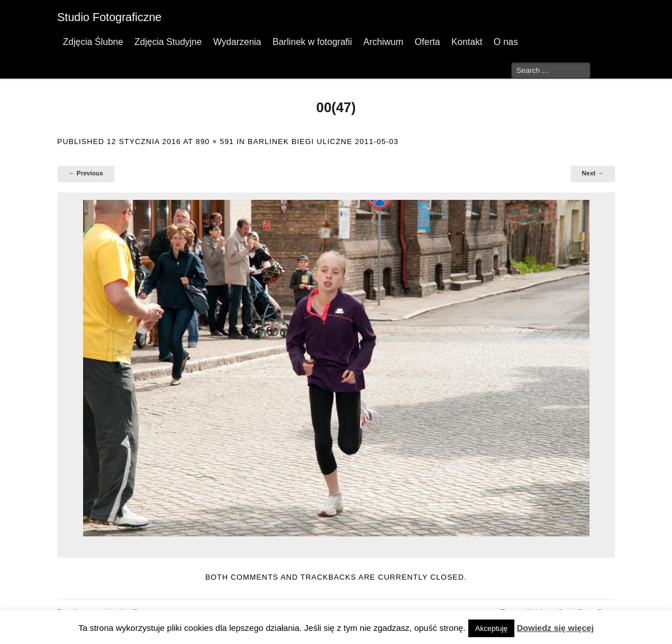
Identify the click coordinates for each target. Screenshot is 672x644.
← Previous (86, 173)
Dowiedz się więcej (555, 628)
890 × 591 (215, 141)
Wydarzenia (237, 42)
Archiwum (384, 42)
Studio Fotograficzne (110, 17)
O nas (506, 42)
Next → (593, 173)
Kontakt (467, 42)
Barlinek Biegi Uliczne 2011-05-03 (323, 141)
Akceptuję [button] (491, 628)
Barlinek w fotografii (312, 42)
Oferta (427, 42)
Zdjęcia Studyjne (168, 42)
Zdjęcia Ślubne (93, 42)
